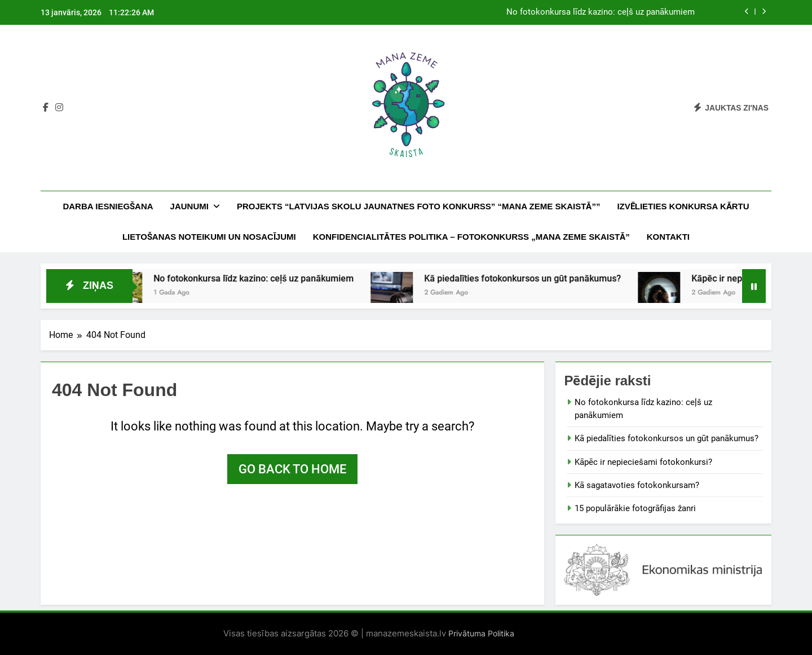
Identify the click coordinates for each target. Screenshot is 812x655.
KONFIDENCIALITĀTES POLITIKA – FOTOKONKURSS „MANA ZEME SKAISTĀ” (471, 237)
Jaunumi (189, 206)
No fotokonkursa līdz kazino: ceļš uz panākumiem (601, 12)
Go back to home (292, 469)
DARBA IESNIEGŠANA (108, 206)
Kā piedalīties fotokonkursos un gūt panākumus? (535, 278)
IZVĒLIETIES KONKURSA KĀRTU (683, 206)
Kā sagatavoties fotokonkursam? (637, 485)
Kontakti (668, 237)
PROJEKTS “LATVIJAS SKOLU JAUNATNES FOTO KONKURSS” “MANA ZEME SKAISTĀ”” (419, 206)
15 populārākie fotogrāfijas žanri (635, 508)
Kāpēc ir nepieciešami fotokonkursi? (643, 462)
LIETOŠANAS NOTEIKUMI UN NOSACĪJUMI (209, 237)
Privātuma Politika (480, 633)
